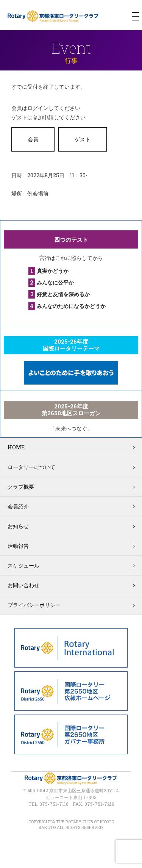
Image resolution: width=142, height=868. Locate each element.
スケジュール (23, 565)
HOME (16, 447)
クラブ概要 (21, 487)
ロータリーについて (31, 467)
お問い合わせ (23, 585)
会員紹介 (18, 506)
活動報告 (18, 546)
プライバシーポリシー (34, 605)
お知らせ (18, 526)
